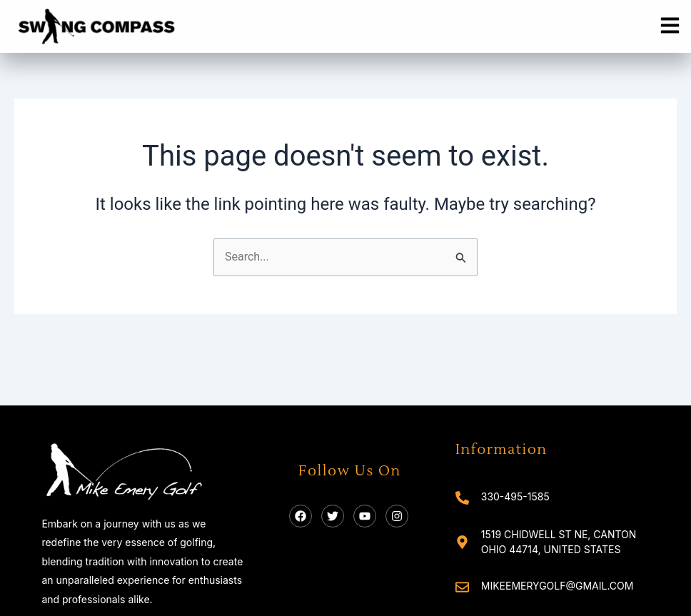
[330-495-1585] (462, 498)
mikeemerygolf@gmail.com (558, 586)
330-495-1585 (515, 496)
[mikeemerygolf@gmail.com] (462, 587)
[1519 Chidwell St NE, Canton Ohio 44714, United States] (462, 542)
